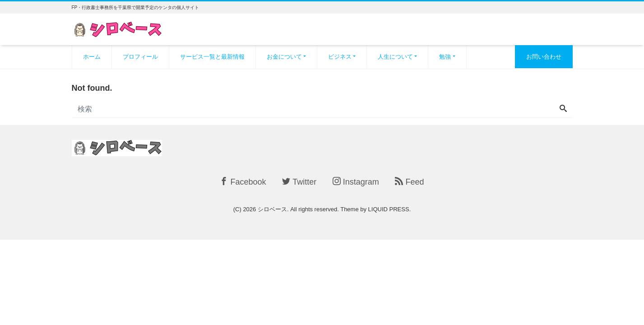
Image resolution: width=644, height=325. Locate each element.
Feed (409, 182)
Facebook (243, 182)
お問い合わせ (544, 57)
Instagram (356, 182)
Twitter (299, 182)
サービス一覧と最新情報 (212, 57)
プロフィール (140, 57)
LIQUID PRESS (389, 209)
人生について (395, 57)
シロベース (272, 209)
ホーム (92, 57)
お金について (284, 57)
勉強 (445, 57)
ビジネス (340, 57)
